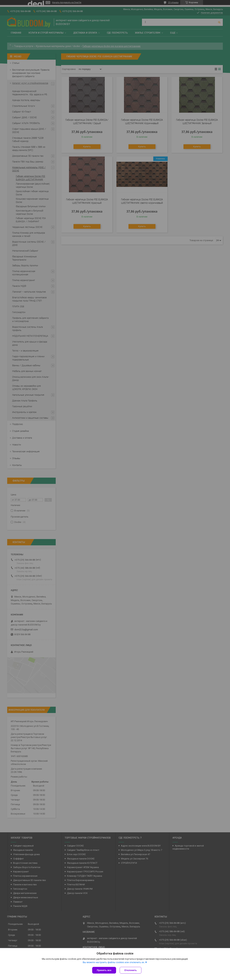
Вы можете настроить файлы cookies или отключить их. (114, 962)
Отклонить (131, 970)
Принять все (104, 970)
